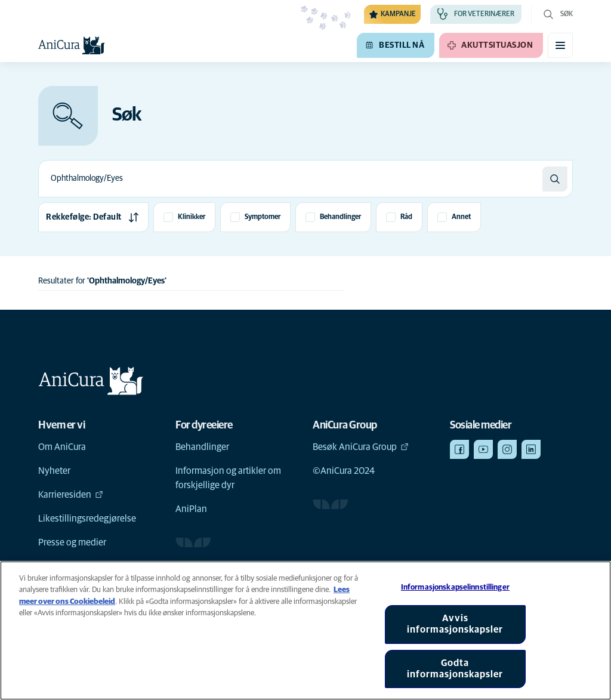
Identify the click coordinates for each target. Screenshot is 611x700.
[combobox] (291, 179)
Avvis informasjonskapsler (455, 624)
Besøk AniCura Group (361, 447)
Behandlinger (202, 447)
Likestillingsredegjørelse (87, 519)
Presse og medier (72, 542)
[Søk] (555, 179)
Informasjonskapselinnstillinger (455, 588)
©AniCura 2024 (344, 471)
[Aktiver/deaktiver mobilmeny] (560, 45)
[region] (305, 630)
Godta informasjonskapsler (455, 669)
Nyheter (54, 471)
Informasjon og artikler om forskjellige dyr (228, 478)
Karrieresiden (71, 495)
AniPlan (191, 509)
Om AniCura (62, 447)
